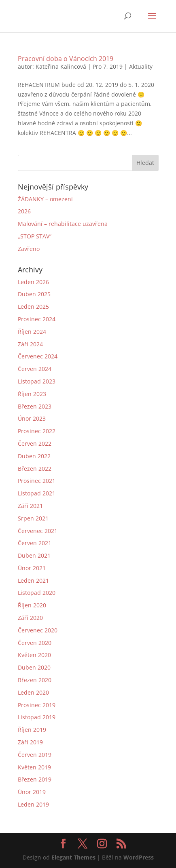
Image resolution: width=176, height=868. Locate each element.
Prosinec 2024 (37, 319)
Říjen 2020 (32, 605)
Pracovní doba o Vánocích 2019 (66, 59)
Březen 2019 (35, 779)
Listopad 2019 (37, 717)
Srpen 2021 (33, 518)
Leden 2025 (33, 307)
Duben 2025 (34, 294)
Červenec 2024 (38, 356)
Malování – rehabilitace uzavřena (63, 224)
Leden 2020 (33, 692)
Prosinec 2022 (37, 431)
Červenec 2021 (38, 531)
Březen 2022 (35, 469)
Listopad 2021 (37, 493)
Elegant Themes (73, 857)
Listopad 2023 (37, 381)
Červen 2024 (35, 369)
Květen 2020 (34, 655)
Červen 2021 (35, 543)
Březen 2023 (35, 406)
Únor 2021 (32, 568)
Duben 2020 (34, 667)
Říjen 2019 (32, 730)
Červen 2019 (35, 755)
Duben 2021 (34, 555)
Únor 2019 (32, 792)
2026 (24, 211)
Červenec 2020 (38, 630)
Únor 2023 (32, 418)
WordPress (139, 857)
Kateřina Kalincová (61, 66)
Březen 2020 (35, 680)
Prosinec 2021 (37, 481)
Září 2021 (30, 506)
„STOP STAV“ (35, 236)
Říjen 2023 (32, 394)
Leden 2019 (33, 804)
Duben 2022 (34, 456)
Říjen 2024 (32, 332)
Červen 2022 (35, 443)
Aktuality (141, 66)
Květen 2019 (34, 767)
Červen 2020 (35, 643)
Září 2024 (30, 344)
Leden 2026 (33, 282)
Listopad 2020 (37, 593)
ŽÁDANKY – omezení (45, 199)
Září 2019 (30, 742)
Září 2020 (30, 618)
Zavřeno (29, 249)
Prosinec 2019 (37, 705)
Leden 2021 (33, 580)
